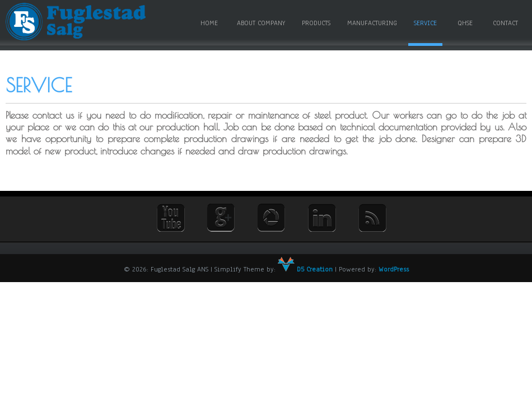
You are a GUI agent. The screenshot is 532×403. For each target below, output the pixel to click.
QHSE (465, 23)
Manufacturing (372, 23)
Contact (505, 23)
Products (316, 23)
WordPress (394, 269)
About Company (261, 23)
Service (425, 23)
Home (209, 23)
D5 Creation (305, 269)
